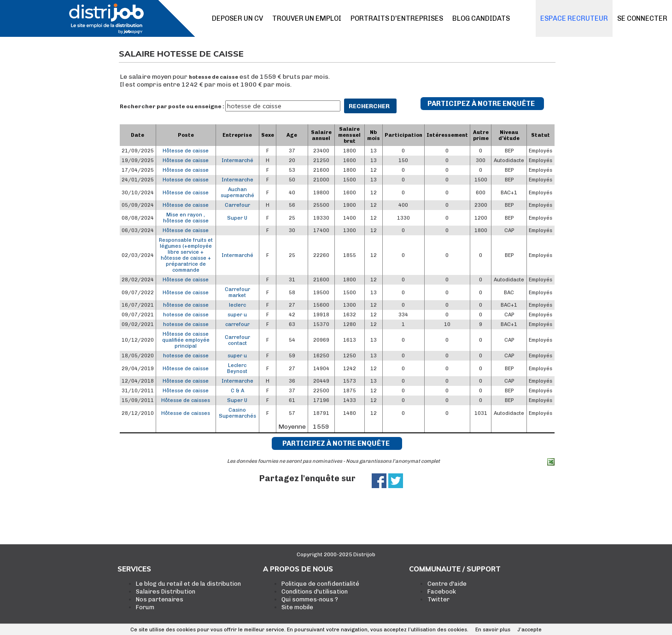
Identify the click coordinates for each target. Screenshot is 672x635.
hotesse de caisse (213, 77)
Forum (145, 607)
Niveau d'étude (509, 135)
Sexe (268, 135)
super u (237, 315)
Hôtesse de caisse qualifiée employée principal (186, 340)
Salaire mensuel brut (349, 135)
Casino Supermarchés (237, 413)
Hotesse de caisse (186, 180)
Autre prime (481, 135)
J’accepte (529, 630)
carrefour (237, 324)
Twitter (438, 599)
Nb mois (374, 135)
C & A (237, 391)
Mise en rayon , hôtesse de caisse (186, 218)
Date (137, 135)
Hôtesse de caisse (186, 151)
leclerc (237, 305)
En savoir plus (493, 630)
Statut (541, 135)
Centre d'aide (447, 584)
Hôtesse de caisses (186, 400)
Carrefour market (237, 292)
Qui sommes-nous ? (310, 599)
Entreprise (237, 135)
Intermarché (237, 160)
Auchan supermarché (237, 192)
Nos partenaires (160, 599)
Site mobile (297, 607)
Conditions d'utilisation (315, 591)
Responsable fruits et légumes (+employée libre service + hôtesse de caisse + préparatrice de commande (186, 255)
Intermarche (237, 180)
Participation (403, 135)
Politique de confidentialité (320, 584)
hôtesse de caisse (186, 305)
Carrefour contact (237, 340)
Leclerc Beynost (237, 368)
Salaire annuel (321, 135)
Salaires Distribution (166, 591)
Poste (186, 135)
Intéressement (447, 135)
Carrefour (237, 205)
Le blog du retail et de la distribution (188, 584)
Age (292, 135)
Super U (237, 218)
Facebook (442, 591)
